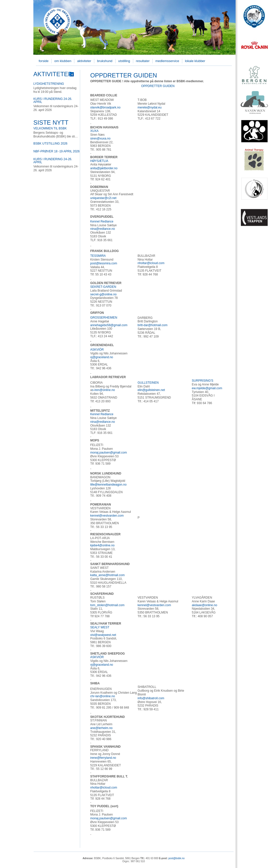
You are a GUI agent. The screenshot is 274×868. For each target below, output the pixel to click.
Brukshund (105, 61)
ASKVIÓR (97, 350)
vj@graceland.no (102, 357)
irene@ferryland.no (103, 758)
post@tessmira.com (104, 263)
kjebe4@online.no (102, 545)
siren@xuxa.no (100, 138)
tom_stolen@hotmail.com (107, 605)
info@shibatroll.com (151, 698)
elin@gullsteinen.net (151, 390)
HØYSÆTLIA (99, 161)
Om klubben (63, 61)
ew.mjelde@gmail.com (207, 388)
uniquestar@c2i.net (103, 198)
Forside (44, 61)
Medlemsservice (167, 61)
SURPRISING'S (203, 381)
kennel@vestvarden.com (107, 516)
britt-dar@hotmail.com (152, 325)
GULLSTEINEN (148, 383)
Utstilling (124, 61)
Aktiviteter (84, 61)
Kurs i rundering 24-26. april (53, 100)
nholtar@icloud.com (151, 263)
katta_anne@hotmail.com (107, 575)
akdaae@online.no (204, 605)
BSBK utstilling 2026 (50, 144)
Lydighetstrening (49, 84)
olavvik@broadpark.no (105, 107)
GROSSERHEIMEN (104, 318)
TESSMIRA (98, 256)
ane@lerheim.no (101, 728)
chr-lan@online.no (103, 696)
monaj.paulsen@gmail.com (109, 453)
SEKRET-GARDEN (103, 287)
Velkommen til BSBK (50, 128)
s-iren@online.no (104, 390)
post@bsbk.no (176, 858)
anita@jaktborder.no (104, 168)
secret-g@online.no (103, 294)
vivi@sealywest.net (103, 635)
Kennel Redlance (102, 221)
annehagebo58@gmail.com (109, 325)
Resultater (143, 61)
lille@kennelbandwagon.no (108, 485)
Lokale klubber (195, 61)
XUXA (94, 131)
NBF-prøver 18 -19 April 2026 (56, 151)
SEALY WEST (100, 627)
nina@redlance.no (103, 229)
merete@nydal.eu (150, 107)
